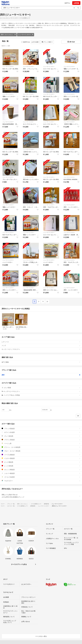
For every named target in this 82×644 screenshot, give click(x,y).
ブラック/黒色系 (41, 429)
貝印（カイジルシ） (8, 35)
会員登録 (76, 3)
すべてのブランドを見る (19, 564)
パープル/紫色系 (41, 455)
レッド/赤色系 (41, 466)
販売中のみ (26, 42)
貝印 (41, 375)
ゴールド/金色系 (41, 477)
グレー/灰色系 (41, 436)
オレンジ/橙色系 (41, 470)
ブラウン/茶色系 (41, 440)
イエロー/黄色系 (41, 458)
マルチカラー (41, 481)
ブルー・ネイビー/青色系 (41, 451)
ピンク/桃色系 (41, 462)
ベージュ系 (41, 443)
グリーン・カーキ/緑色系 (41, 447)
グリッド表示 (47, 42)
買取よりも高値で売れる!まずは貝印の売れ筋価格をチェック (41, 496)
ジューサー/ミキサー (26, 35)
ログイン (67, 3)
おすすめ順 (35, 42)
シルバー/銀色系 (41, 473)
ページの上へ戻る (41, 636)
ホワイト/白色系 (41, 432)
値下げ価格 (41, 362)
